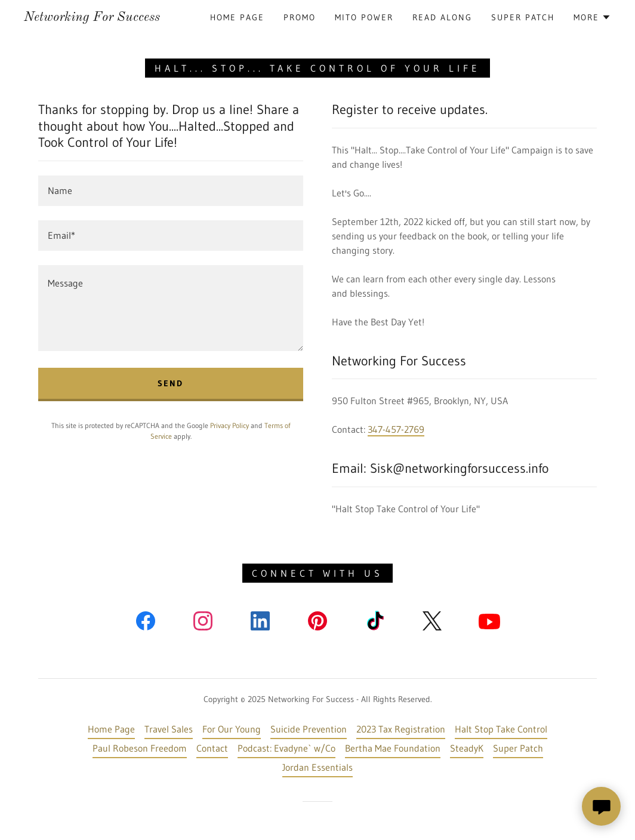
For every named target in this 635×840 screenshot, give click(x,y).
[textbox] (171, 191)
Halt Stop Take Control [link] (501, 729)
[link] (92, 17)
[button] (592, 17)
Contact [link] (212, 748)
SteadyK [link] (467, 748)
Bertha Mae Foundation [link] (393, 748)
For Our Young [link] (232, 729)
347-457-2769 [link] (396, 429)
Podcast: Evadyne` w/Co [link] (286, 748)
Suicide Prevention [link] (309, 729)
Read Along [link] (442, 17)
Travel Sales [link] (169, 729)
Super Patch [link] (523, 17)
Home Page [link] (237, 17)
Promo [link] (300, 17)
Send (170, 383)
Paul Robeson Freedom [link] (140, 748)
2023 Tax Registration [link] (401, 729)
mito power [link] (364, 17)
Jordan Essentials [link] (317, 767)
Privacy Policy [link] (229, 425)
